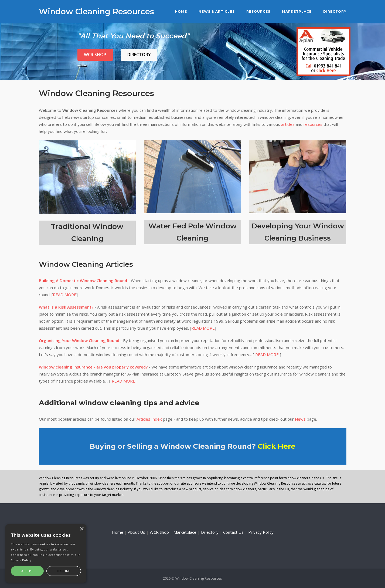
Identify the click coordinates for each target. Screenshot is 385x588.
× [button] (82, 529)
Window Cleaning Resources (96, 11)
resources (313, 124)
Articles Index (149, 419)
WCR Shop (95, 55)
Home (181, 11)
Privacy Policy (261, 532)
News (300, 419)
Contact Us (233, 532)
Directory (335, 11)
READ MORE (65, 295)
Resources (258, 11)
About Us (137, 532)
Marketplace (297, 11)
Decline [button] (64, 571)
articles (288, 124)
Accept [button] (27, 571)
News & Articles (217, 11)
